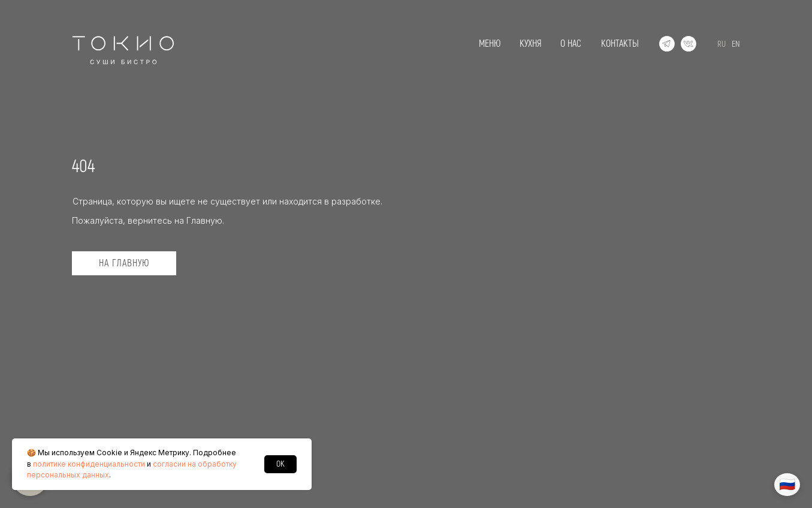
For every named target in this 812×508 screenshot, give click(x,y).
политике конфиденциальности (89, 464)
